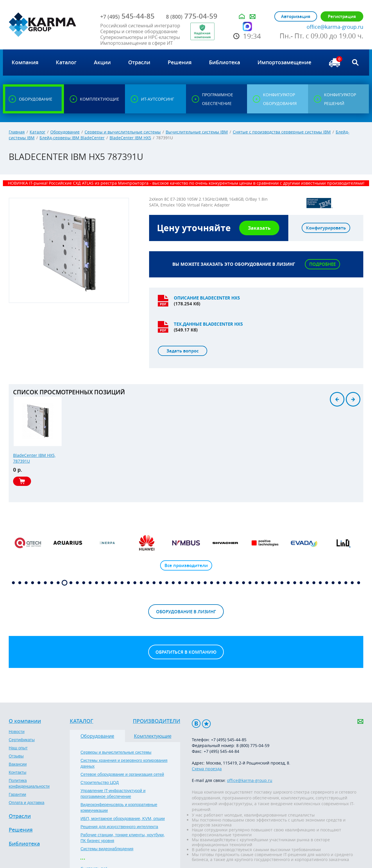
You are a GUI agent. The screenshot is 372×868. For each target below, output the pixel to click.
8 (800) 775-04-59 (253, 745)
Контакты (17, 772)
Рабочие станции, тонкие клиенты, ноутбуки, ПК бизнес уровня (123, 838)
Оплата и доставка (26, 803)
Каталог (37, 132)
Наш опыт (18, 748)
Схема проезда (207, 769)
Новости (17, 732)
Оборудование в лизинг (186, 612)
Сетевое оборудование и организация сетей (122, 774)
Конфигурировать (326, 228)
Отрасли (20, 816)
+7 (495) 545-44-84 (221, 751)
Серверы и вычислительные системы (123, 132)
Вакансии (18, 764)
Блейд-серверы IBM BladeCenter (72, 138)
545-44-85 (127, 16)
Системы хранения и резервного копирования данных (124, 763)
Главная (17, 132)
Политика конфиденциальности (29, 783)
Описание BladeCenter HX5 (207, 298)
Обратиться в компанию (186, 652)
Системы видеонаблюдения (107, 849)
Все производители (186, 565)
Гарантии (17, 794)
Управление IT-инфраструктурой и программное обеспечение (113, 794)
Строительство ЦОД (100, 783)
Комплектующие (153, 736)
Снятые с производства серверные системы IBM (282, 132)
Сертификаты (22, 740)
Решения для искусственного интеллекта (119, 827)
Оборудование (65, 132)
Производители (157, 721)
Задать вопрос (183, 351)
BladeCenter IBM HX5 (130, 138)
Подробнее (322, 264)
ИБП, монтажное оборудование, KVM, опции (123, 819)
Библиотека (24, 844)
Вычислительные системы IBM (197, 132)
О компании (25, 721)
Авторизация (296, 16)
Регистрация (342, 16)
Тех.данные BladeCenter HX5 (208, 324)
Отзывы (16, 756)
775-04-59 (192, 16)
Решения (21, 830)
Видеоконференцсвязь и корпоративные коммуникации (119, 808)
